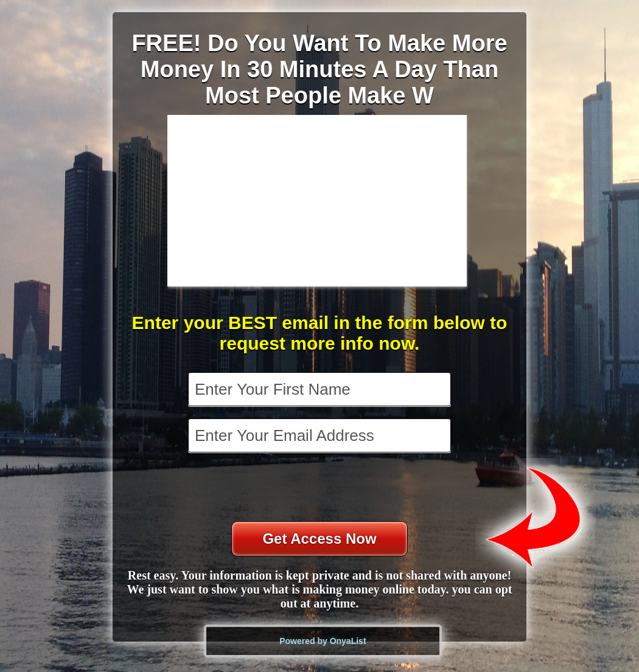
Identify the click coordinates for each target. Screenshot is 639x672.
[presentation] (321, 488)
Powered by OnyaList (323, 641)
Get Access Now (319, 539)
